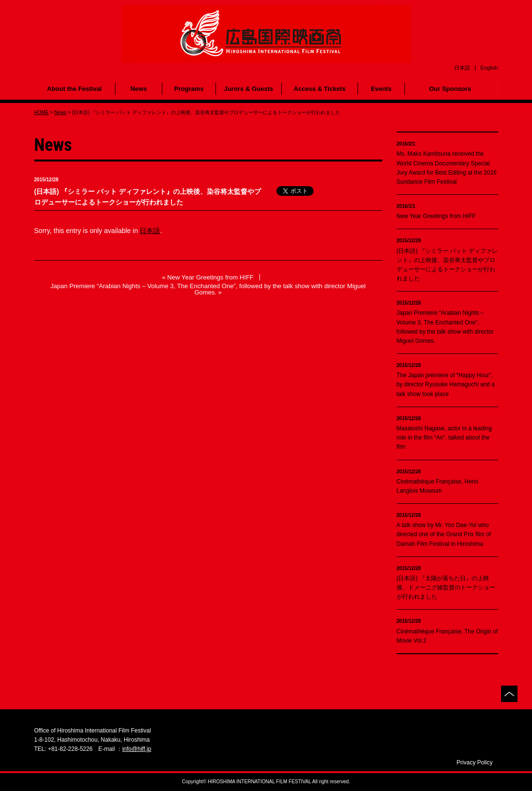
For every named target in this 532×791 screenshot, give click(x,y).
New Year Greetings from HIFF (210, 277)
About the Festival (74, 89)
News (139, 89)
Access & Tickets (320, 89)
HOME (42, 112)
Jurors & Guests (249, 89)
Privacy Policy (475, 762)
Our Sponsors (450, 89)
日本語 (150, 231)
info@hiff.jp (137, 749)
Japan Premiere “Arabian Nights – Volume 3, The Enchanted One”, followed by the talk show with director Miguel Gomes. (208, 289)
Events (381, 89)
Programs (189, 89)
